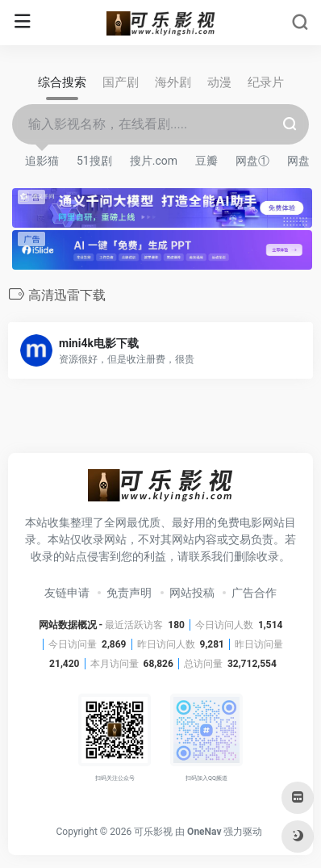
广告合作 (254, 593)
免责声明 (129, 593)
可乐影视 (153, 832)
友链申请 (67, 593)
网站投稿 (192, 593)
